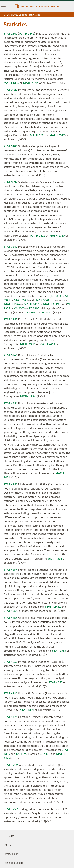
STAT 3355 (10, 319)
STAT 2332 (10, 90)
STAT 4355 (10, 618)
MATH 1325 (38, 135)
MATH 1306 (11, 83)
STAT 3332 (10, 182)
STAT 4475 (10, 717)
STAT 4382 (10, 693)
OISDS (7, 845)
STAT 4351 (10, 403)
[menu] (4, 6)
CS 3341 (56, 296)
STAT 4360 (10, 662)
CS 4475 (45, 754)
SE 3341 (46, 312)
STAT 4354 (10, 569)
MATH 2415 (28, 344)
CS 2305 (19, 308)
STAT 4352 (10, 484)
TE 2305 (34, 308)
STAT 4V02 (11, 765)
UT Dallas (9, 836)
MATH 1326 (12, 304)
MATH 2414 (31, 304)
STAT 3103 (10, 146)
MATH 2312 (57, 135)
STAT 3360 (10, 355)
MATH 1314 (31, 83)
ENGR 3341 (42, 300)
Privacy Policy (11, 854)
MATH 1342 (27, 33)
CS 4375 (21, 754)
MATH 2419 (51, 304)
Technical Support (13, 863)
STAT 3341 (10, 246)
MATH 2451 (53, 606)
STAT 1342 (10, 33)
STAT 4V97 (11, 809)
